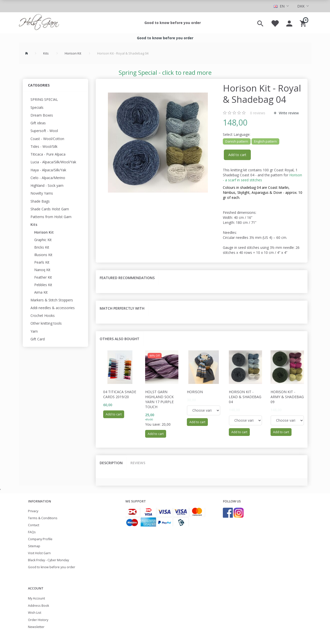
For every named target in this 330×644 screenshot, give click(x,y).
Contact (34, 525)
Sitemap (34, 546)
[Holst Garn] (39, 23)
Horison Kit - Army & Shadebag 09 (287, 397)
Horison (195, 392)
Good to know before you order (173, 23)
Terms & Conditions (43, 518)
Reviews (138, 463)
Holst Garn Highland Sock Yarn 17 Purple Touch (159, 399)
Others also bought (120, 339)
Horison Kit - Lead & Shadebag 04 (245, 397)
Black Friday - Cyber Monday (48, 560)
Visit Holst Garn (39, 553)
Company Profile (40, 539)
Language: (237, 134)
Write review (288, 113)
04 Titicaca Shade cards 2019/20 (120, 394)
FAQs (32, 532)
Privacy (33, 511)
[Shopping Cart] (304, 23)
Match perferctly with (122, 308)
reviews (258, 113)
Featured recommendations (127, 278)
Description (111, 463)
